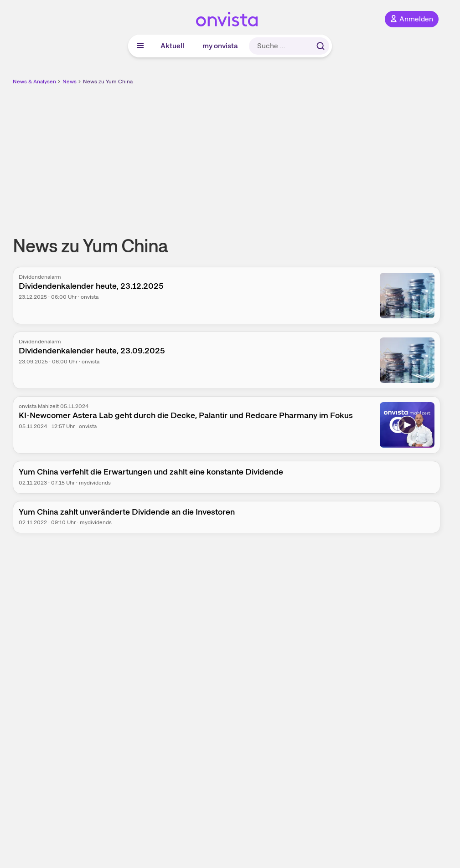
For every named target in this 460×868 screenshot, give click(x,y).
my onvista (220, 46)
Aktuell (172, 46)
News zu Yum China (108, 82)
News (70, 82)
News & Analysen (34, 82)
